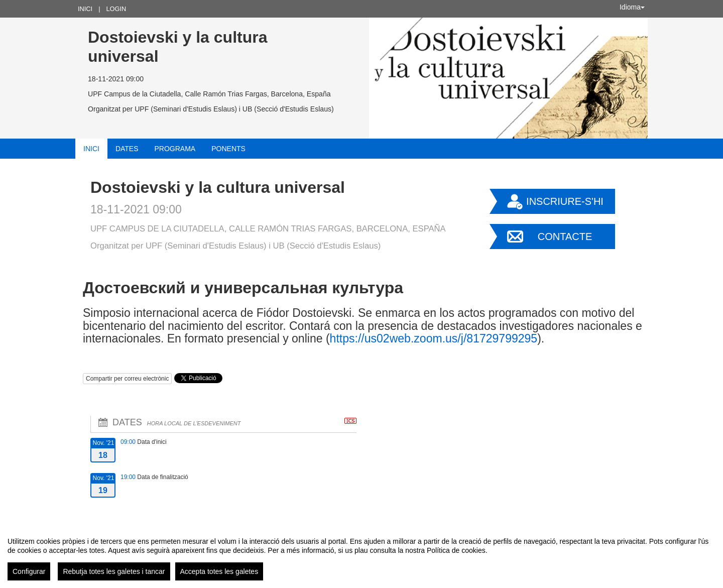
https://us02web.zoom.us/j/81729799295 (434, 338)
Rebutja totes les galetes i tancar (114, 571)
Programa (175, 149)
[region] (361, 555)
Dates (127, 149)
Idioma (632, 7)
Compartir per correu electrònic (127, 379)
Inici (85, 9)
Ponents (228, 149)
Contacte (565, 237)
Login (116, 9)
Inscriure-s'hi (565, 201)
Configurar (29, 571)
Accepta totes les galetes (219, 571)
